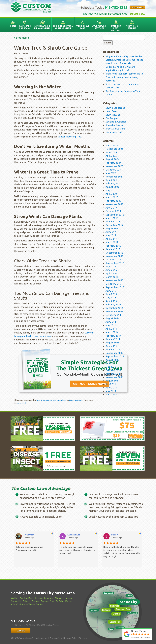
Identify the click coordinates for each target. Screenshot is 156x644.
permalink (22, 403)
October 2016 (113, 259)
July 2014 (111, 322)
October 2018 (113, 211)
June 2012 (111, 363)
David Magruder (76, 400)
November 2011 (114, 377)
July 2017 (111, 232)
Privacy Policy (71, 638)
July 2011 (111, 384)
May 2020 (111, 190)
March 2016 (112, 277)
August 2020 (112, 187)
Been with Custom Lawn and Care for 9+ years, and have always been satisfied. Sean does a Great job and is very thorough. (122, 552)
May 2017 (111, 235)
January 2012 (113, 374)
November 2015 (114, 280)
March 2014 (112, 332)
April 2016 (111, 273)
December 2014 (114, 308)
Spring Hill (16, 601)
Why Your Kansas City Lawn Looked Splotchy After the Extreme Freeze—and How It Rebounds (125, 60)
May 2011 (111, 391)
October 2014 (113, 315)
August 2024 (112, 159)
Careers (21, 631)
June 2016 (111, 270)
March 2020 (112, 197)
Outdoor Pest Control (116, 28)
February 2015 (113, 304)
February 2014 (113, 336)
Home (13, 26)
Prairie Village (27, 604)
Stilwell (27, 601)
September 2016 (115, 263)
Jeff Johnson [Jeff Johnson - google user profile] (29, 535)
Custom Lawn (34, 8)
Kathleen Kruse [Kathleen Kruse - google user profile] (74, 535)
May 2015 (111, 297)
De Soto (60, 601)
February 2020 (113, 201)
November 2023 (114, 166)
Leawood (49, 598)
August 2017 (112, 228)
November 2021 (114, 177)
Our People (112, 118)
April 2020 (111, 194)
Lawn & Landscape (115, 108)
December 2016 (114, 253)
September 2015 (115, 287)
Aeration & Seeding (132, 27)
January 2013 (113, 349)
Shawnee (59, 598)
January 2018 (113, 221)
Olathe (15, 598)
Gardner (40, 604)
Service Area (137, 14)
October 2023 (113, 170)
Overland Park (27, 598)
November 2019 (114, 204)
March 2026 (112, 145)
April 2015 (111, 301)
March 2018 (112, 218)
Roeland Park (47, 601)
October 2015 (113, 284)
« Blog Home (21, 38)
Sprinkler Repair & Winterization (63, 27)
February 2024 (113, 163)
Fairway (36, 601)
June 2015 (111, 294)
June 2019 (111, 208)
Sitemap (83, 638)
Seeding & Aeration (116, 122)
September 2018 (115, 215)
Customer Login (137, 7)
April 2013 (111, 346)
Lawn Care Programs (25, 27)
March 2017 (112, 242)
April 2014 (111, 329)
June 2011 (111, 388)
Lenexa (39, 598)
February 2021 (113, 183)
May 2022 (111, 173)
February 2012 (113, 370)
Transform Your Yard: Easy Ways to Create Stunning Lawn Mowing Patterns (124, 77)
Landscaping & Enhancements (42, 27)
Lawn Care (111, 111)
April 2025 (111, 156)
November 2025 (114, 149)
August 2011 (112, 381)
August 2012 (112, 360)
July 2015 (111, 291)
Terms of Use (56, 638)
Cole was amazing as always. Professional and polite (30, 548)
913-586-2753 (23, 621)
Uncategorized (60, 400)
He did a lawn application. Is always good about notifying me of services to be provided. (77, 550)
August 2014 (112, 318)
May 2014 (111, 325)
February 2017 (113, 246)
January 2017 (113, 249)
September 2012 (115, 356)
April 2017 (111, 239)
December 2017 (114, 225)
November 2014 (114, 311)
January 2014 (113, 339)
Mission (69, 598)
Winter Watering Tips (69, 137)
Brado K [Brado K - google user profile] (115, 535)
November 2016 (114, 256)
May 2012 (111, 367)
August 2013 (112, 343)
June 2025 (111, 152)
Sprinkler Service (115, 125)
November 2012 (114, 353)
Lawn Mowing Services (99, 27)
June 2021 (111, 180)
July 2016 (111, 266)
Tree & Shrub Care (82, 27)
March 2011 (112, 394)
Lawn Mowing (113, 115)
